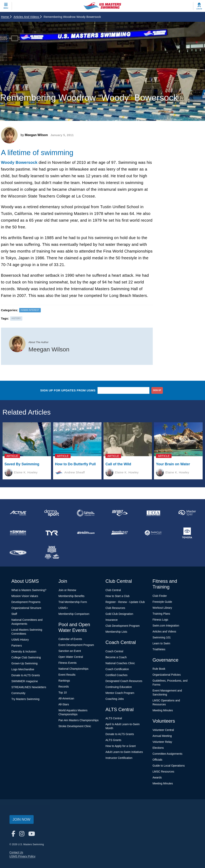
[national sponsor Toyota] (187, 533)
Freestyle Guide (162, 602)
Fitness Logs (160, 620)
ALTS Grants (113, 740)
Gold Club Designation (119, 614)
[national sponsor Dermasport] (52, 513)
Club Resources (115, 608)
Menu (6, 8)
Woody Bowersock (19, 162)
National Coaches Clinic (120, 663)
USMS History (20, 640)
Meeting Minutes (163, 710)
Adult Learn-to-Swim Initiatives (124, 752)
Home (6, 17)
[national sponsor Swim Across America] (18, 533)
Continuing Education (119, 687)
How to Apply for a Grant (121, 746)
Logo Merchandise (23, 669)
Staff (14, 614)
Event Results (67, 675)
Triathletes (159, 649)
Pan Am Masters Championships (78, 720)
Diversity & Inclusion (24, 651)
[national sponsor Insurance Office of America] (153, 513)
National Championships (73, 669)
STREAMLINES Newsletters (29, 687)
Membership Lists (116, 632)
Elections (158, 748)
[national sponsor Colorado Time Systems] (86, 513)
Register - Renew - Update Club (125, 602)
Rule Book (159, 669)
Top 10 (63, 692)
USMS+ (63, 608)
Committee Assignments (168, 754)
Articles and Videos (28, 17)
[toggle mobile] (6, 6)
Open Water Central (71, 657)
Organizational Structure (26, 608)
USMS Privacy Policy (22, 856)
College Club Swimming (26, 657)
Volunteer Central (163, 730)
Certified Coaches (116, 675)
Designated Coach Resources (124, 681)
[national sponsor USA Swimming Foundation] (52, 553)
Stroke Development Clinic (75, 726)
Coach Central (114, 651)
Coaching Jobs (115, 699)
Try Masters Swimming (26, 699)
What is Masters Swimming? (29, 590)
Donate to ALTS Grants (26, 675)
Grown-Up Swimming (25, 663)
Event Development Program (76, 645)
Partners (17, 646)
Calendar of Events (70, 639)
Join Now (22, 819)
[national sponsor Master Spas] (187, 513)
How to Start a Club (117, 596)
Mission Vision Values (25, 596)
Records (64, 687)
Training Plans (161, 614)
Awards (157, 777)
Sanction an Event (70, 651)
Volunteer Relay (162, 742)
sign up (157, 390)
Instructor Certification (119, 758)
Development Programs (26, 602)
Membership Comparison (74, 614)
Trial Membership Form (73, 602)
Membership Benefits (71, 596)
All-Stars (64, 704)
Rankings (64, 681)
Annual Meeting (162, 736)
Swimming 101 (162, 637)
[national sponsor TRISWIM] (18, 553)
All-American (66, 698)
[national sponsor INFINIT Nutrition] (119, 513)
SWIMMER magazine (25, 681)
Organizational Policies (167, 675)
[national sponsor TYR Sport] (52, 533)
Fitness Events (67, 663)
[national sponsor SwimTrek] (153, 533)
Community (19, 693)
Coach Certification (117, 669)
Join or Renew (67, 590)
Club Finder (160, 596)
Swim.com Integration (166, 626)
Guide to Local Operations (169, 766)
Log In (199, 9)
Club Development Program (123, 626)
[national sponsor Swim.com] (86, 533)
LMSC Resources (163, 772)
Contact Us (16, 852)
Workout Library (162, 608)
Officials (158, 760)
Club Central (113, 590)
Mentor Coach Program (120, 693)
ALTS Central (114, 718)
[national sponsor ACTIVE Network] (18, 513)
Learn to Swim (161, 643)
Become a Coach (116, 657)
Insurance (112, 620)
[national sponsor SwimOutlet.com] (119, 533)
